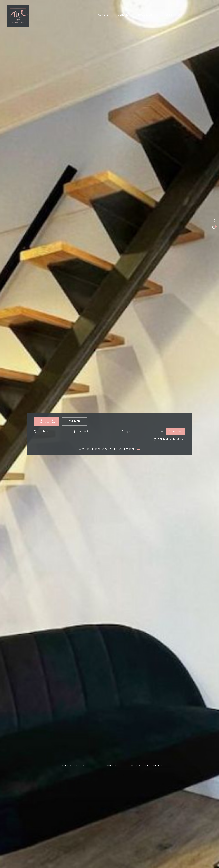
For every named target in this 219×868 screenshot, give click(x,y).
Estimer (74, 421)
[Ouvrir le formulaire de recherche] (175, 431)
